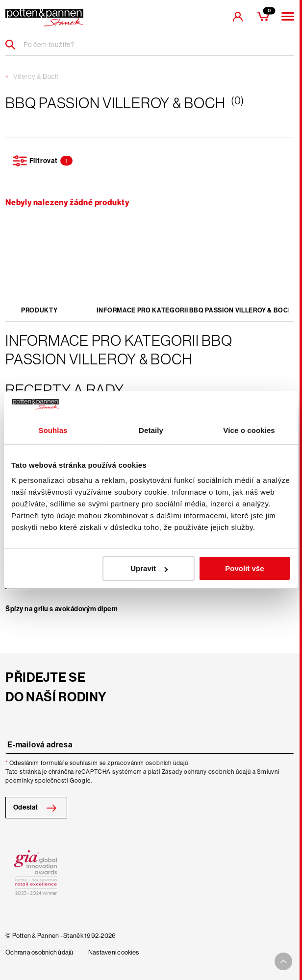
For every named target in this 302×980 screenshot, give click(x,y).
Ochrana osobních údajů (39, 953)
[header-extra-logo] (44, 18)
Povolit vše (244, 568)
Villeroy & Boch (36, 76)
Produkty (39, 310)
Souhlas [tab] (53, 430)
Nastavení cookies (113, 953)
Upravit (149, 568)
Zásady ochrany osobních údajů (206, 772)
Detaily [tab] (151, 430)
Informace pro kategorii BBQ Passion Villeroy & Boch (195, 310)
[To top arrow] (283, 961)
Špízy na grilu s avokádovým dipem (62, 609)
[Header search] (14, 45)
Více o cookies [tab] (249, 430)
